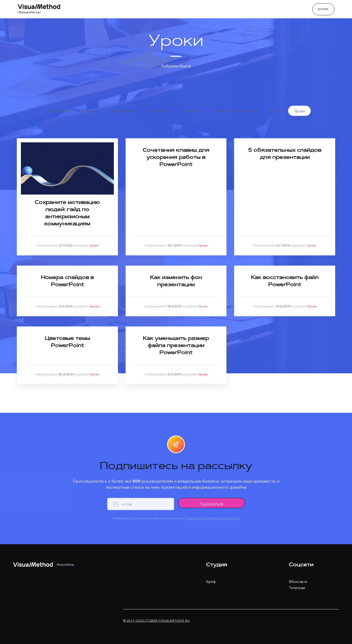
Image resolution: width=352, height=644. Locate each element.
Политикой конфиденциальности (212, 525)
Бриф (323, 10)
